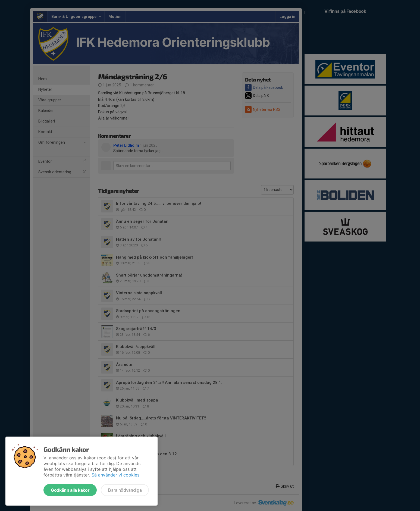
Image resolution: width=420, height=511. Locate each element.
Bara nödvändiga (125, 490)
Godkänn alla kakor (70, 490)
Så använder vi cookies (115, 475)
